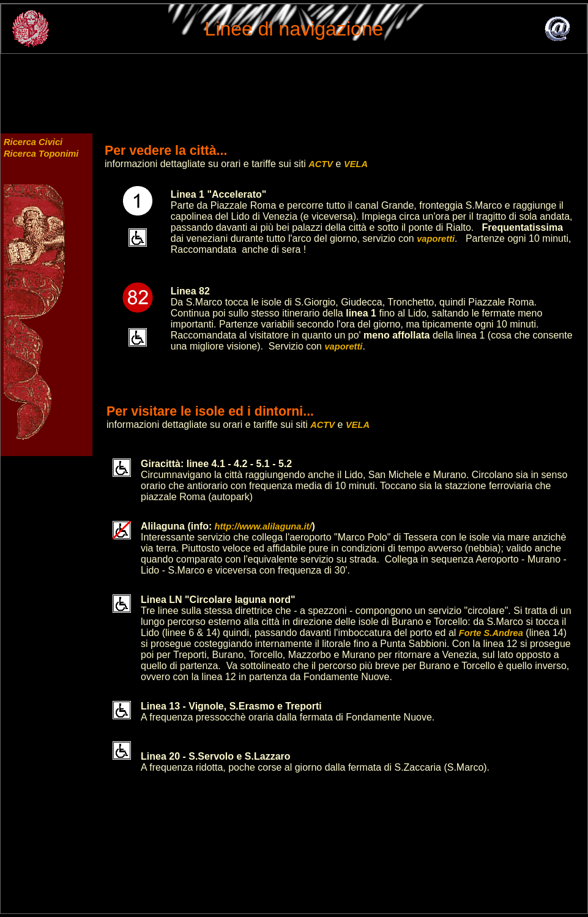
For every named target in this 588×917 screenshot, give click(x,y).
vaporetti (436, 239)
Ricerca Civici (33, 142)
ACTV (321, 164)
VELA (356, 164)
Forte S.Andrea (491, 633)
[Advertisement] (294, 88)
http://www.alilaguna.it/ (262, 526)
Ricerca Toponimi (41, 154)
